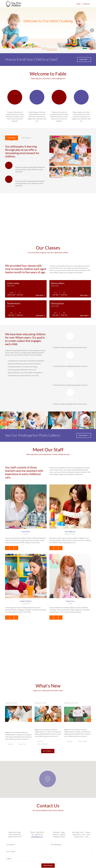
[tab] (12, 138)
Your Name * (11, 845)
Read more (40, 295)
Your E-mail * (11, 852)
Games (80, 741)
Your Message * (56, 845)
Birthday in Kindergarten (77, 725)
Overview (12, 138)
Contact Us (86, 4)
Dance (39, 744)
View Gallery (84, 435)
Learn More (84, 59)
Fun (24, 744)
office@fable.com (37, 837)
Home (78, 4)
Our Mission (26, 138)
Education (45, 744)
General (85, 741)
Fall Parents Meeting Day (47, 725)
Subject (9, 859)
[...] (29, 739)
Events (21, 744)
